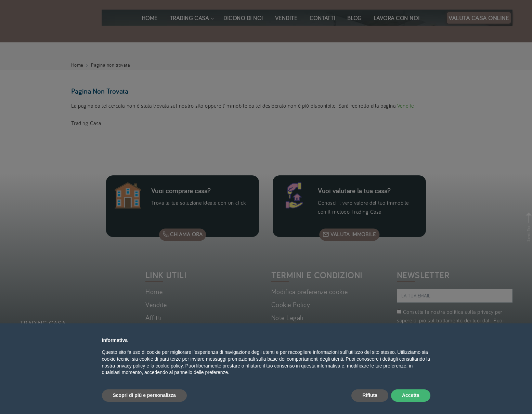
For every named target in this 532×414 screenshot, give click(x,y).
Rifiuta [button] (370, 395)
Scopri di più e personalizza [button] (144, 395)
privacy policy (131, 366)
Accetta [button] (411, 395)
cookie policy (169, 366)
